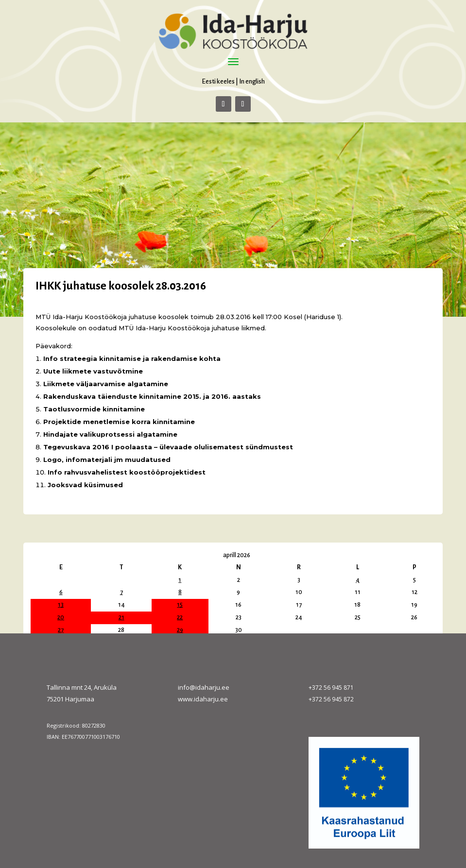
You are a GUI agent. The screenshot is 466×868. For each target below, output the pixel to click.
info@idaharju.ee (204, 687)
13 (61, 605)
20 (61, 617)
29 (180, 630)
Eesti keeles (218, 81)
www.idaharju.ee (203, 699)
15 (180, 605)
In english (252, 81)
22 (180, 617)
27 (61, 630)
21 (121, 617)
